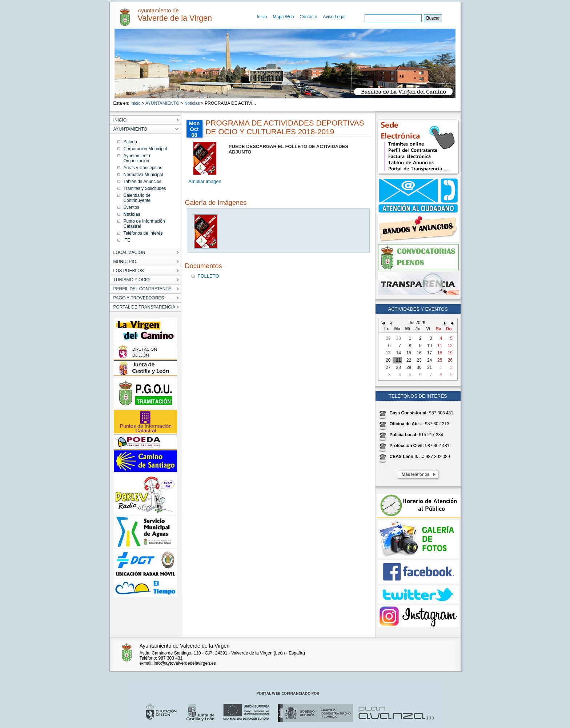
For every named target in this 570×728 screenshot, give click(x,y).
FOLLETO (208, 276)
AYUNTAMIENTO (162, 103)
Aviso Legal (334, 17)
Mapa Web (284, 17)
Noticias (192, 103)
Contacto (308, 17)
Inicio (262, 17)
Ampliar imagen (205, 181)
